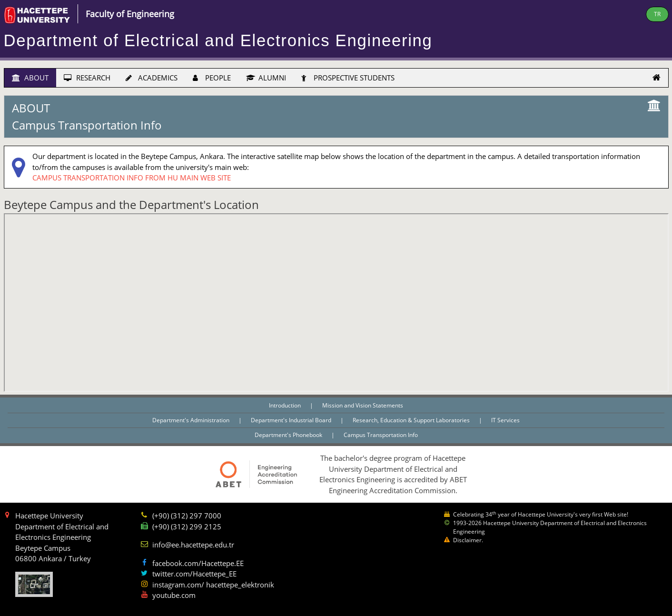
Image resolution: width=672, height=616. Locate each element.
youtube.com (174, 595)
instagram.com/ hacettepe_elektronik (213, 585)
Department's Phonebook (289, 435)
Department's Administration (192, 420)
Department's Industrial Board (292, 420)
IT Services (505, 420)
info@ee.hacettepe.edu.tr (193, 545)
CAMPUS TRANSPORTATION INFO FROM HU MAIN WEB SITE (132, 178)
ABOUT (30, 78)
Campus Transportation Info (381, 435)
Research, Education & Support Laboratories (412, 420)
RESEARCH (87, 78)
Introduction (286, 405)
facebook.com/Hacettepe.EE (198, 563)
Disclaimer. (468, 540)
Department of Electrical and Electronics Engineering (218, 40)
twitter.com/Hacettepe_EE (194, 574)
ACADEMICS (152, 78)
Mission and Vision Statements (363, 405)
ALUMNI (266, 78)
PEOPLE (212, 78)
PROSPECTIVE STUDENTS (348, 78)
